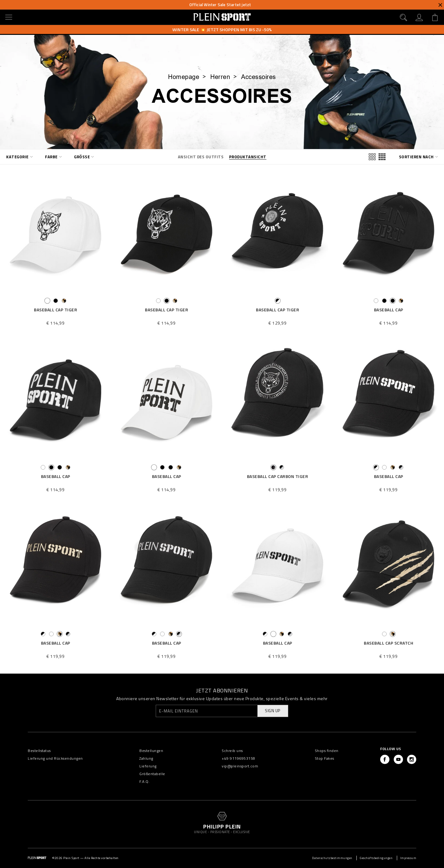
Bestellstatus (39, 751)
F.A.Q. (144, 781)
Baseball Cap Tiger (55, 310)
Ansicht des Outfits (201, 157)
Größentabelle (152, 774)
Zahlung (146, 758)
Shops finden (327, 751)
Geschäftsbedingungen (376, 858)
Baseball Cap (389, 310)
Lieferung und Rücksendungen (55, 758)
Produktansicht (248, 157)
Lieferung (148, 766)
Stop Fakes (325, 758)
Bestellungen (151, 751)
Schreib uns (232, 751)
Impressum (408, 858)
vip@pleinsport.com (240, 766)
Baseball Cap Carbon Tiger (278, 477)
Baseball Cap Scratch (388, 643)
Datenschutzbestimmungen (332, 858)
